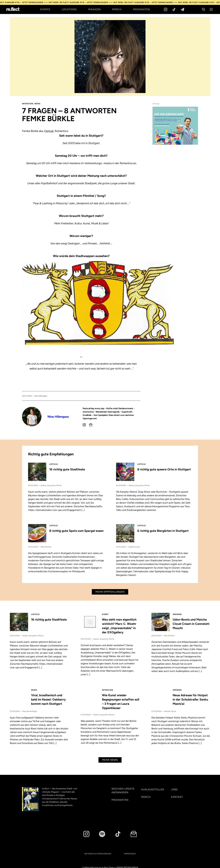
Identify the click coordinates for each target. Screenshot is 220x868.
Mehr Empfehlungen (110, 592)
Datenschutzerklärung (98, 854)
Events (45, 9)
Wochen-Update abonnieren (123, 791)
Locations (69, 9)
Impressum (130, 854)
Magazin (94, 9)
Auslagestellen (153, 789)
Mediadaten (141, 9)
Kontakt (177, 797)
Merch (117, 9)
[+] (95, 18)
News (37, 104)
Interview (28, 104)
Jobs (174, 789)
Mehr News (110, 760)
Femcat (49, 131)
